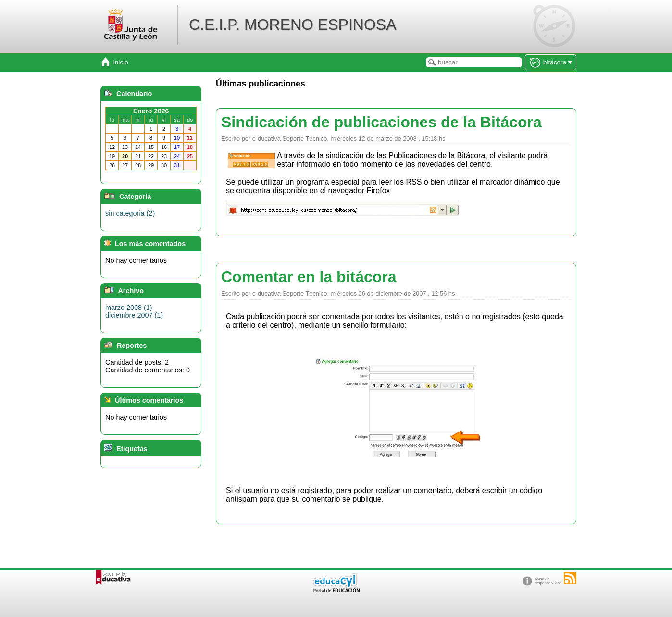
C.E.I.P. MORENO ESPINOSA (293, 25)
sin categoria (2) (130, 213)
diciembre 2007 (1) (134, 315)
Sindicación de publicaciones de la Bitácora (381, 122)
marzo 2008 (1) (129, 308)
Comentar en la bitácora (309, 277)
